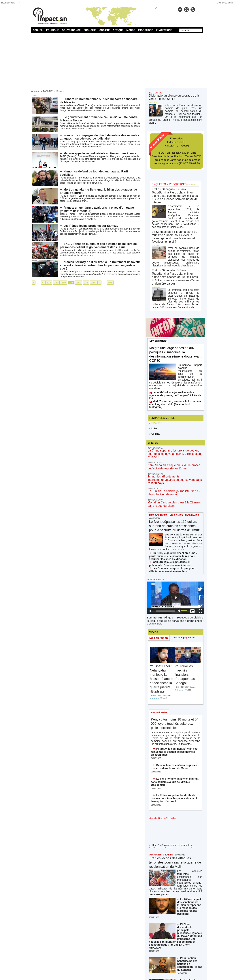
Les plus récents (159, 586)
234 (89, 282)
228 (48, 282)
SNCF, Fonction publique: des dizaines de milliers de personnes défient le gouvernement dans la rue (94, 245)
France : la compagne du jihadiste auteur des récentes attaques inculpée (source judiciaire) (95, 136)
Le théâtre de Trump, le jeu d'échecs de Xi (190, 902)
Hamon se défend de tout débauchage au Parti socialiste (98, 171)
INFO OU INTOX (158, 314)
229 (55, 282)
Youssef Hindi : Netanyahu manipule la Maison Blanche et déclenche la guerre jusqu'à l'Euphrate (163, 627)
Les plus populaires (186, 585)
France (57, 91)
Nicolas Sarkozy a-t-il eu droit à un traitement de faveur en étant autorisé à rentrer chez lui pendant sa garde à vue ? (97, 263)
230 (62, 282)
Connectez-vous (225, 3)
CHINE (154, 394)
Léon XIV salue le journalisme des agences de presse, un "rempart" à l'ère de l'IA (175, 360)
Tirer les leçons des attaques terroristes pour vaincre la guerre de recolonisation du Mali (175, 803)
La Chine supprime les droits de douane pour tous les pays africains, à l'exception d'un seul (173, 412)
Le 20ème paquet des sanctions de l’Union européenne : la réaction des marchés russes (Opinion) (189, 839)
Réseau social (8, 3)
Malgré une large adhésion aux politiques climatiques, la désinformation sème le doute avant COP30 (174, 327)
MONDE (131, 30)
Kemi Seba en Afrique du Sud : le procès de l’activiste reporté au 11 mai (173, 423)
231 (69, 282)
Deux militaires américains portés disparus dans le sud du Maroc (171, 712)
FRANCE (155, 383)
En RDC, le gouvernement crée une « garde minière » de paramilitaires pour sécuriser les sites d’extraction (176, 508)
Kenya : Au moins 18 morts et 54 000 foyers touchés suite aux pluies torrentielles (175, 672)
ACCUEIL (38, 30)
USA (153, 389)
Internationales (159, 661)
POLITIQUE (52, 30)
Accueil (35, 91)
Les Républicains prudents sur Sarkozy (87, 225)
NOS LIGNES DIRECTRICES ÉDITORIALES (171, 946)
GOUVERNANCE (71, 30)
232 (75, 282)
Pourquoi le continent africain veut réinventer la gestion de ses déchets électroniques (172, 698)
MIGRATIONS (146, 30)
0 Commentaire (154, 572)
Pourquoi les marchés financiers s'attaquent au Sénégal (186, 622)
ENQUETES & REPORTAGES (167, 178)
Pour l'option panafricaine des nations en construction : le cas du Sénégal (190, 886)
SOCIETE (105, 30)
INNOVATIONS (164, 30)
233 (82, 282)
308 (105, 282)
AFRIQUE (118, 30)
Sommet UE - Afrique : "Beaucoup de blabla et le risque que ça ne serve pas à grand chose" (175, 568)
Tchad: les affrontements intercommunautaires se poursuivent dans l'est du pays (174, 434)
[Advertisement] (117, 61)
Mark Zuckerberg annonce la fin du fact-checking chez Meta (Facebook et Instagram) (173, 366)
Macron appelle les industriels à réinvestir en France (95, 153)
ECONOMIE (90, 30)
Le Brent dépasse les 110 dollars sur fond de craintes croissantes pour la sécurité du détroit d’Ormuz (174, 478)
